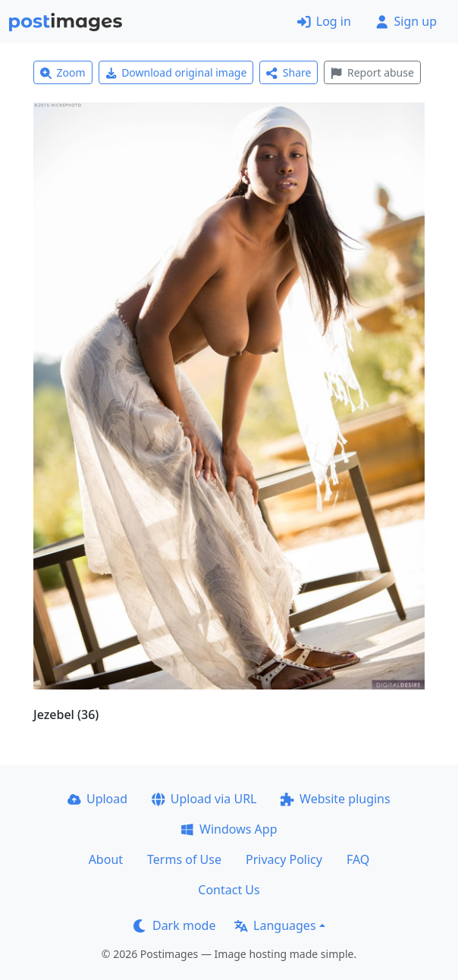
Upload (97, 799)
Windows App (229, 829)
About (106, 859)
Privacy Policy (284, 859)
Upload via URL (204, 799)
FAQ (358, 859)
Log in (324, 21)
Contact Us (229, 890)
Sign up (406, 21)
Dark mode (174, 925)
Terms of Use (184, 859)
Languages (275, 925)
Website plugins (335, 799)
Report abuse (372, 72)
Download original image (176, 72)
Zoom (63, 72)
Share (289, 72)
